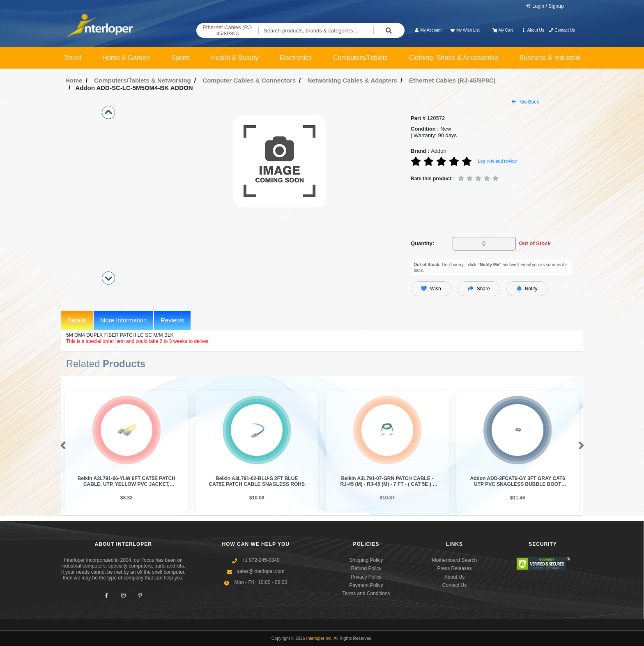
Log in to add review (497, 161)
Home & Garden (126, 58)
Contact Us (562, 30)
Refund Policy (366, 568)
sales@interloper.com (261, 571)
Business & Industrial (550, 58)
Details (77, 320)
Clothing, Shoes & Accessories (453, 58)
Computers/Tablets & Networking (143, 80)
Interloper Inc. (320, 638)
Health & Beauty (235, 58)
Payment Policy (366, 585)
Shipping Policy (366, 560)
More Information (123, 320)
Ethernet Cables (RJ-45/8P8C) (227, 31)
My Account (428, 30)
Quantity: (422, 243)
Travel (72, 58)
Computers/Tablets (360, 58)
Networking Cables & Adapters (353, 80)
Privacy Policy (366, 577)
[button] (61, 446)
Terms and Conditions (366, 593)
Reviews (172, 320)
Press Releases (454, 568)
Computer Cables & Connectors (249, 80)
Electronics (296, 58)
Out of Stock (535, 243)
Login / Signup (544, 6)
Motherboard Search (454, 560)
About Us (533, 30)
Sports (180, 58)
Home (74, 80)
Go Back (525, 102)
